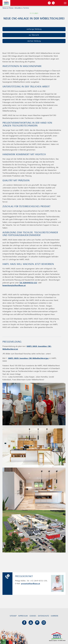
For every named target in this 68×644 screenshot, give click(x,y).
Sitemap (13, 616)
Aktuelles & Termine (22, 8)
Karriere (55, 616)
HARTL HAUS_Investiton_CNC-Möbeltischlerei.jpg (28, 358)
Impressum (23, 616)
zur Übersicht (34, 35)
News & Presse (8, 8)
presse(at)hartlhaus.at (31, 584)
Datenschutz (44, 616)
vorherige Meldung (34, 29)
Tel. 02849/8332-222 (28, 283)
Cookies (33, 616)
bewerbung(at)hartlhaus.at (14, 285)
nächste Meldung (34, 41)
